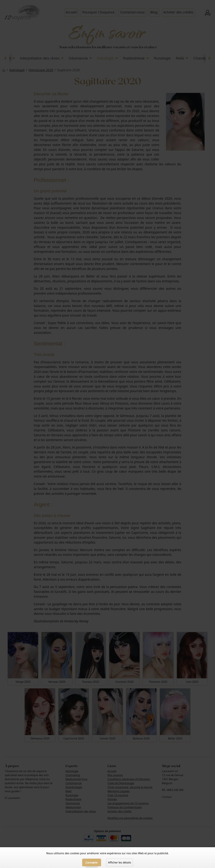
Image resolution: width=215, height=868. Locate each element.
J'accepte (92, 862)
